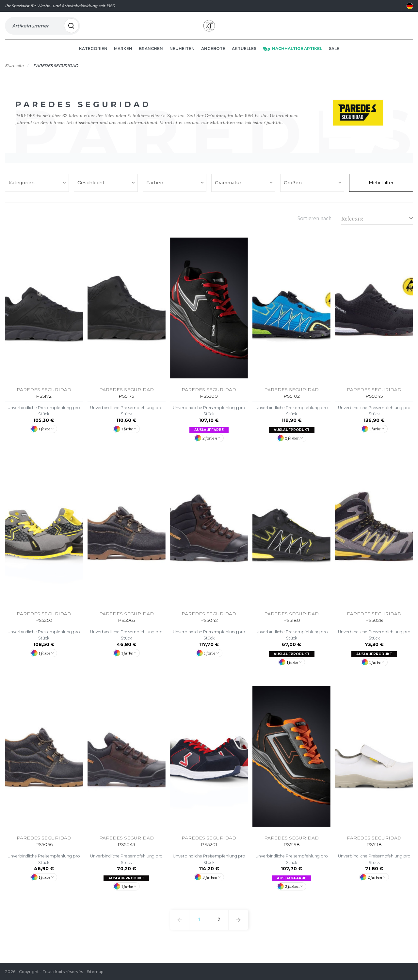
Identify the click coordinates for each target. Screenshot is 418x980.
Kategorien (93, 56)
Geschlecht (92, 190)
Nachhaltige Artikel (293, 56)
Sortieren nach (314, 226)
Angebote (213, 56)
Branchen (151, 56)
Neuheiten (182, 56)
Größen (293, 190)
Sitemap (95, 972)
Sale (334, 56)
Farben (155, 190)
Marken (123, 56)
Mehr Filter (381, 190)
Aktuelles (244, 56)
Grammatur (229, 190)
